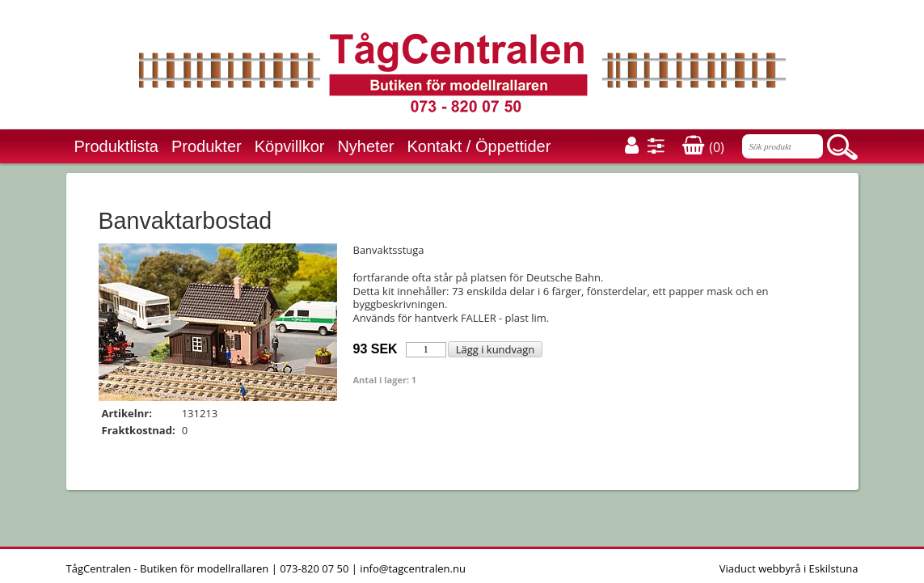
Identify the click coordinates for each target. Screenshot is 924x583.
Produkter (207, 146)
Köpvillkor (290, 146)
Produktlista (117, 146)
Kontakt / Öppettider (479, 146)
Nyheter (365, 146)
